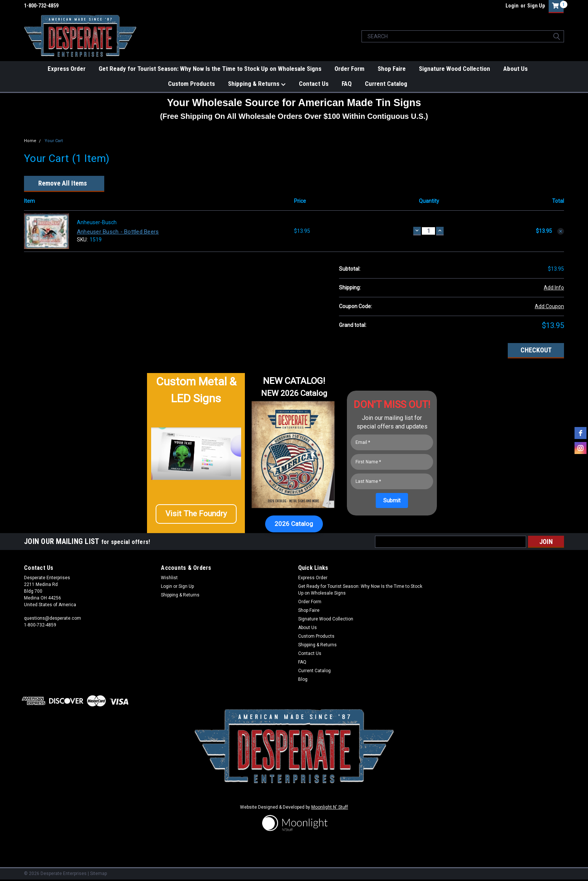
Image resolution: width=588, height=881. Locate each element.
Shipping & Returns (257, 84)
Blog (303, 679)
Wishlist (169, 578)
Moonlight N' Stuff (330, 807)
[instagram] (580, 448)
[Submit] (392, 500)
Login (512, 6)
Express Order (67, 69)
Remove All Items (63, 183)
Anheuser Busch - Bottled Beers (118, 232)
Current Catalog (386, 84)
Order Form (349, 69)
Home (30, 141)
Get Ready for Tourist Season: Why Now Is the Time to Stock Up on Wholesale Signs (210, 69)
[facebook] (580, 433)
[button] (196, 517)
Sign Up (536, 6)
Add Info (554, 288)
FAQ (347, 84)
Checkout (536, 350)
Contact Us (314, 84)
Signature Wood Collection (454, 69)
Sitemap (98, 874)
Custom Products (191, 84)
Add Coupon (549, 306)
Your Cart (54, 141)
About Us (515, 69)
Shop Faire (392, 69)
